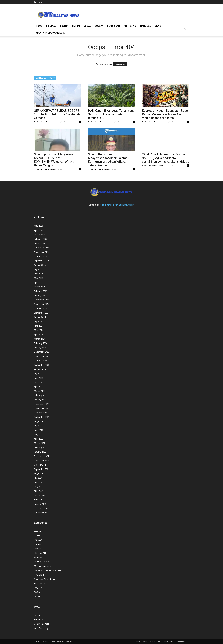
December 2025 (42, 248)
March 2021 (40, 495)
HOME (39, 26)
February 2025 (41, 291)
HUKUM (76, 26)
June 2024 (39, 326)
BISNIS (158, 26)
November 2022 (42, 408)
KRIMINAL (51, 26)
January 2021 (40, 504)
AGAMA (38, 531)
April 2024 (39, 334)
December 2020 (42, 508)
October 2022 (40, 413)
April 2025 (39, 282)
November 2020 (42, 513)
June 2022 (39, 430)
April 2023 (39, 387)
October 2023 (40, 361)
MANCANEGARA (42, 562)
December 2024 (42, 300)
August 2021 (40, 473)
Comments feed (42, 624)
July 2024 (38, 321)
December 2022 (42, 404)
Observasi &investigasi (45, 579)
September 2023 (42, 365)
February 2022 (41, 447)
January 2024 (40, 347)
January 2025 (40, 295)
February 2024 (41, 343)
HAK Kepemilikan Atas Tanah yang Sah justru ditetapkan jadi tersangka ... (111, 114)
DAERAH (38, 544)
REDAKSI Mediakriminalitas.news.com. (174, 641)
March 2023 (40, 391)
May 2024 (39, 330)
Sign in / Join (39, 2)
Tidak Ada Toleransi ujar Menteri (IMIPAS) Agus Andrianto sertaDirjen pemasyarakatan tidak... (166, 158)
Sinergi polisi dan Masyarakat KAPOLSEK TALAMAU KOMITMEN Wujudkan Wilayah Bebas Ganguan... (55, 160)
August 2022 (40, 421)
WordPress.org (41, 628)
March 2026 (40, 235)
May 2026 (39, 226)
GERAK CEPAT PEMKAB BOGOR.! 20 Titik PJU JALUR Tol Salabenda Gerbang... (57, 114)
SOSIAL (87, 26)
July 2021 (38, 478)
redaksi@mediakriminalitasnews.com (117, 205)
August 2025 (40, 265)
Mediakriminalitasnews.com (47, 566)
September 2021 (42, 469)
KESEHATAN (130, 26)
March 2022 (40, 443)
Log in (37, 615)
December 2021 (42, 456)
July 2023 (38, 374)
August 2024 (40, 317)
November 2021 (42, 460)
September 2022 (42, 417)
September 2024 (42, 313)
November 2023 (42, 356)
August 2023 (40, 369)
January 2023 (40, 400)
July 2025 (38, 269)
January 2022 (40, 452)
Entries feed (40, 619)
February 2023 (41, 395)
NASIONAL (145, 26)
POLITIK (64, 26)
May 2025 (39, 278)
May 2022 (39, 434)
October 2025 (40, 256)
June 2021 (39, 482)
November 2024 (42, 304)
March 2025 (40, 287)
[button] (186, 29)
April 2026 (39, 230)
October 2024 (40, 308)
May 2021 (39, 487)
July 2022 (38, 426)
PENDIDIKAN (114, 26)
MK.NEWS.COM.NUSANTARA (50, 33)
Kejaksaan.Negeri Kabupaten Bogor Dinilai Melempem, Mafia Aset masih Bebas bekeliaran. (165, 114)
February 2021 (41, 500)
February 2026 (41, 239)
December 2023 (42, 352)
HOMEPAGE (120, 64)
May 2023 (39, 382)
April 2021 (39, 491)
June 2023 (39, 378)
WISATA (38, 596)
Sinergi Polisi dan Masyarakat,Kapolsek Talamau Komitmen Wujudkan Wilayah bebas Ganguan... (109, 160)
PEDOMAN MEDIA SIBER (146, 641)
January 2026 (40, 243)
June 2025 (39, 274)
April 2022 (39, 439)
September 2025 (42, 261)
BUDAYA (99, 26)
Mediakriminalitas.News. (45, 122)
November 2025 (42, 252)
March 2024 (40, 339)
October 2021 (40, 465)
